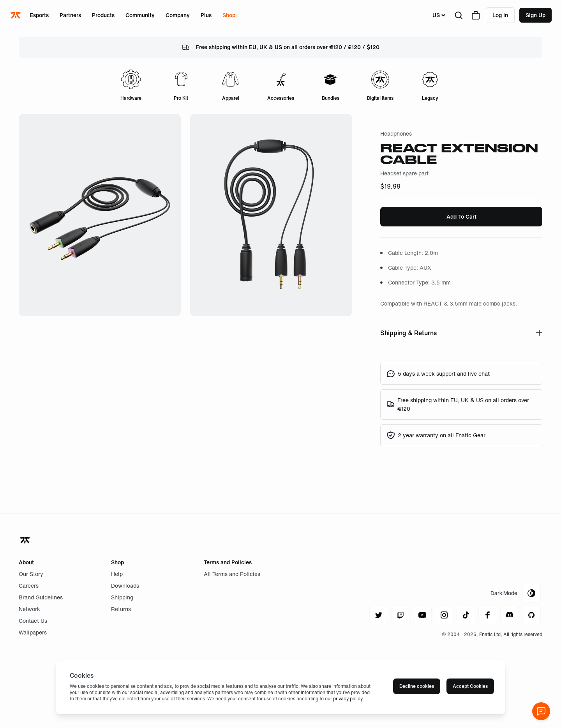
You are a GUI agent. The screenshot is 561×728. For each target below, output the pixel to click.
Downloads (125, 586)
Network (29, 609)
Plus (206, 15)
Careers (29, 586)
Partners (70, 15)
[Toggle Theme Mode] (516, 593)
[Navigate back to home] (26, 540)
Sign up (535, 15)
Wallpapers (33, 632)
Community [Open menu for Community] (140, 15)
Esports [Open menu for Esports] (39, 15)
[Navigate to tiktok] (466, 615)
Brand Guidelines (41, 597)
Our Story (31, 574)
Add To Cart (461, 216)
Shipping (122, 597)
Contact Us (33, 621)
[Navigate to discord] (510, 615)
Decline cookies (417, 686)
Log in (500, 15)
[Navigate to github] (531, 615)
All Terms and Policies (232, 574)
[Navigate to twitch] (400, 615)
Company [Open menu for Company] (178, 15)
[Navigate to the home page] (16, 15)
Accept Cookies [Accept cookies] (470, 686)
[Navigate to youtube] (422, 615)
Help (117, 574)
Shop (229, 15)
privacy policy (348, 699)
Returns (121, 609)
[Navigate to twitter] (379, 615)
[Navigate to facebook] (488, 615)
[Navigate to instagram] (444, 615)
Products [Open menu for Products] (103, 15)
